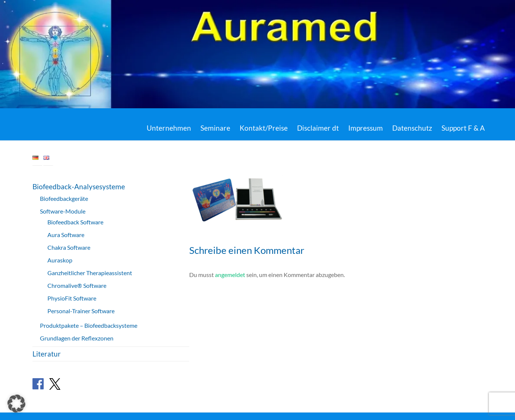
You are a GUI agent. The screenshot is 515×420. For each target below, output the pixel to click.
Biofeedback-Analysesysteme (79, 186)
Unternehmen (169, 128)
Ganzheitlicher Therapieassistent (90, 273)
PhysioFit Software (72, 298)
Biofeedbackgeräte (64, 198)
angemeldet (230, 275)
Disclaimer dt (318, 128)
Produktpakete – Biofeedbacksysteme (89, 325)
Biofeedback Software (75, 222)
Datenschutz (412, 128)
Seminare (215, 128)
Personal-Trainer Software (81, 311)
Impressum (366, 128)
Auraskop (60, 260)
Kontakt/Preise (264, 128)
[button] (16, 404)
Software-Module (63, 211)
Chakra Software (69, 247)
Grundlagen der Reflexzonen (77, 338)
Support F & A (463, 128)
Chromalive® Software (77, 285)
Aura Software (66, 235)
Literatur (47, 354)
